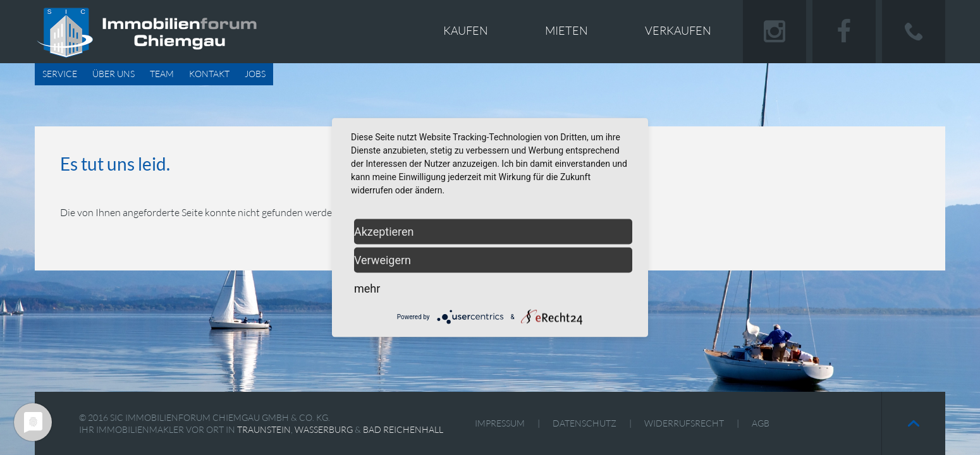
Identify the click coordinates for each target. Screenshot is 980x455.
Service (60, 74)
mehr (367, 288)
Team (162, 74)
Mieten (567, 30)
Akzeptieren (384, 232)
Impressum (500, 423)
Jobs (255, 74)
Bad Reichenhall (403, 429)
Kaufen (466, 30)
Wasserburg (324, 429)
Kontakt (209, 74)
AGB (761, 423)
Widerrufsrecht (684, 423)
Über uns (113, 74)
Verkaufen (678, 30)
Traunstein (264, 429)
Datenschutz (585, 423)
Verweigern (383, 260)
